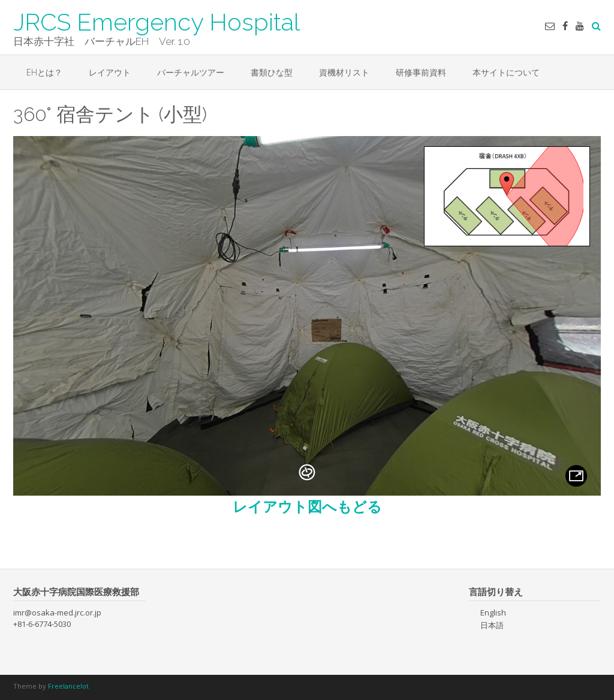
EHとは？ (44, 72)
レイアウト (110, 72)
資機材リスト (344, 72)
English (493, 612)
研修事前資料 (421, 72)
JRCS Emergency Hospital (156, 21)
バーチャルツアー (191, 72)
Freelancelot (68, 686)
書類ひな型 (272, 72)
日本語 (492, 625)
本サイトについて (506, 72)
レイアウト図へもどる (307, 506)
